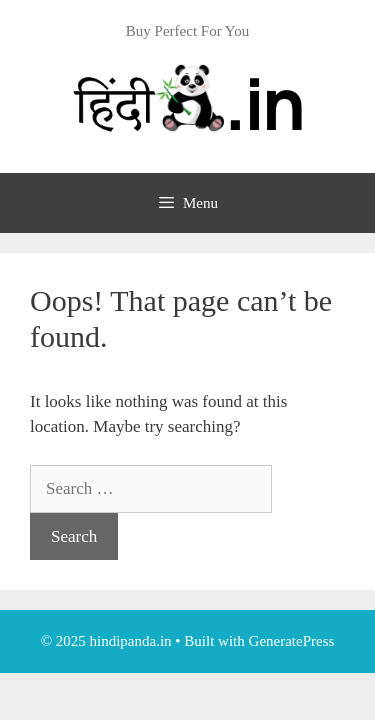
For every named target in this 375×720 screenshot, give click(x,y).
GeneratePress (292, 641)
